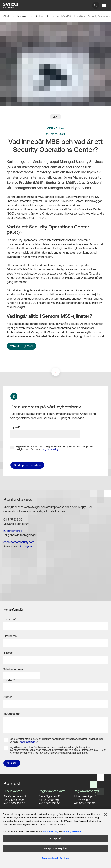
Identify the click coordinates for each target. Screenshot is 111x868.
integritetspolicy (49, 449)
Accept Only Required (56, 848)
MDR (56, 117)
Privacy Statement (73, 831)
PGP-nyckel (26, 546)
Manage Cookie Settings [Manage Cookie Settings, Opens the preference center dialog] (56, 858)
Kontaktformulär (13, 610)
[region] (56, 839)
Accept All (56, 838)
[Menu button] (104, 5)
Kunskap (22, 16)
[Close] (105, 815)
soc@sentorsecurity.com (19, 542)
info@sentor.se (13, 531)
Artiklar (39, 16)
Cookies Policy (51, 831)
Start (6, 16)
